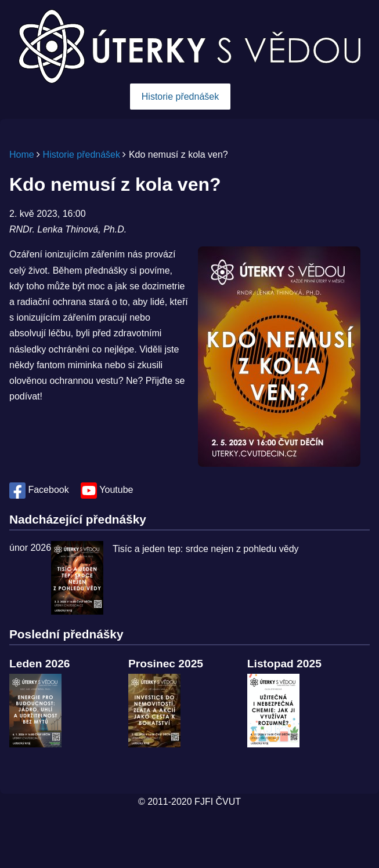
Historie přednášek (180, 97)
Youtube (107, 490)
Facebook (40, 490)
